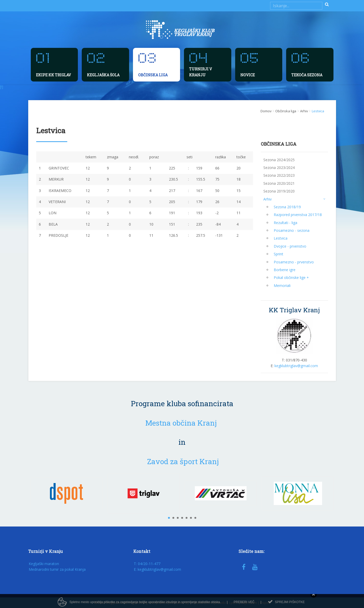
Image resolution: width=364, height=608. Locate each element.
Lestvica (281, 238)
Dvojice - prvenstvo (290, 246)
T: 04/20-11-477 (147, 564)
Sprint (278, 254)
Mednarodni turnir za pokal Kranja (57, 569)
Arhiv (294, 199)
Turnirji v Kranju (200, 72)
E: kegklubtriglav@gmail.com (157, 569)
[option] (66, 493)
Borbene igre (285, 270)
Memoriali (282, 286)
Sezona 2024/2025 (279, 160)
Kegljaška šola (103, 75)
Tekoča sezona (307, 75)
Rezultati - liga (285, 223)
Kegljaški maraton (44, 564)
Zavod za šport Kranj (183, 461)
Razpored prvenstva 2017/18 (298, 215)
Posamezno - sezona (292, 230)
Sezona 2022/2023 (279, 175)
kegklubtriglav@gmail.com (296, 366)
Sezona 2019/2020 (279, 191)
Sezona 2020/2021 (279, 183)
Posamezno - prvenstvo (294, 262)
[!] (2, 87)
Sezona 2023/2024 (279, 168)
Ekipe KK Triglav (53, 75)
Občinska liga (153, 75)
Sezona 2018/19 (287, 207)
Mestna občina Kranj (181, 423)
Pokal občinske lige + (291, 277)
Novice (248, 75)
